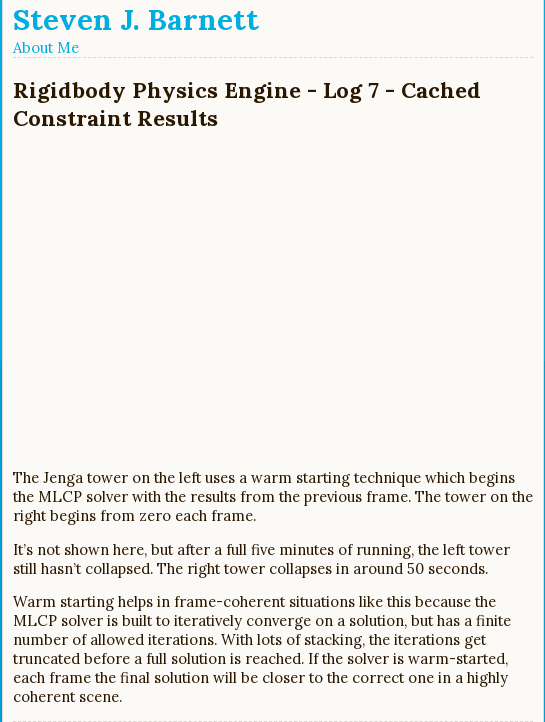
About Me (46, 47)
